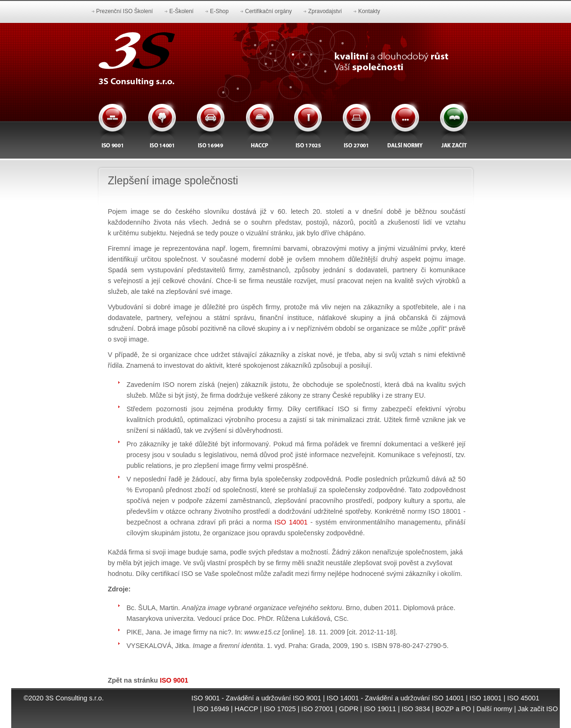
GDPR (349, 709)
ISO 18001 (486, 698)
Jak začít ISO (538, 709)
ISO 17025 (280, 709)
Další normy (495, 709)
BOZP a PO (453, 709)
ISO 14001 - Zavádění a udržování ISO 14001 (396, 698)
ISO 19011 (380, 709)
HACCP (246, 709)
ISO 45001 (524, 698)
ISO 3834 (416, 709)
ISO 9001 (174, 680)
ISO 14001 (291, 522)
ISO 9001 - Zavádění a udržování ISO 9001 (256, 698)
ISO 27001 (317, 709)
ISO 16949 (213, 709)
